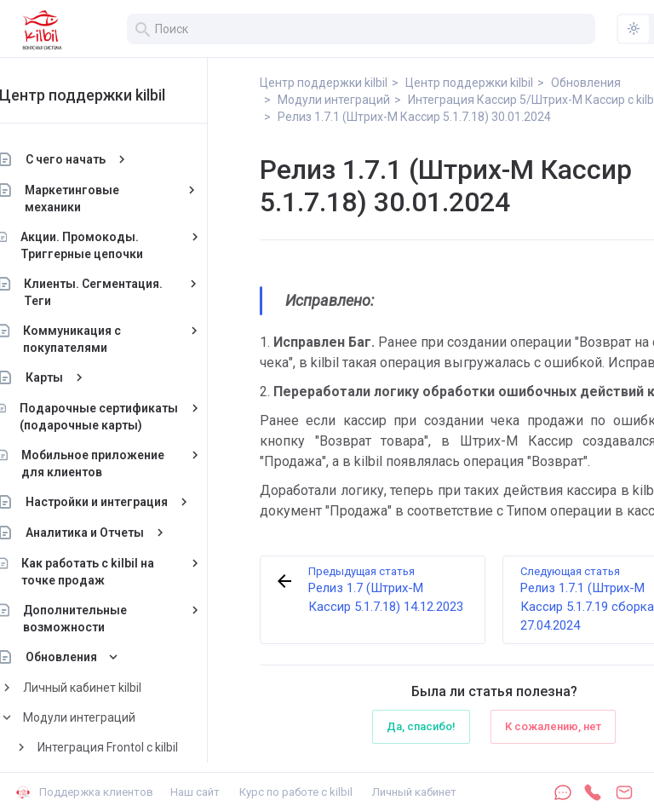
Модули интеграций (110, 717)
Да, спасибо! (421, 726)
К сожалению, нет (553, 726)
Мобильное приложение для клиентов (123, 464)
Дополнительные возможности (106, 619)
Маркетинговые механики (103, 199)
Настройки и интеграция (127, 502)
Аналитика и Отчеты (115, 533)
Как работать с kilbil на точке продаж (119, 572)
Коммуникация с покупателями (103, 339)
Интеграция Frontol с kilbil (138, 747)
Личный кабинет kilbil (113, 688)
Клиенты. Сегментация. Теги (125, 292)
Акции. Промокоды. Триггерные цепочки (112, 245)
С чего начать (96, 159)
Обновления (92, 657)
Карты (75, 377)
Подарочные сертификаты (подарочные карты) (129, 417)
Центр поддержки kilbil (113, 95)
